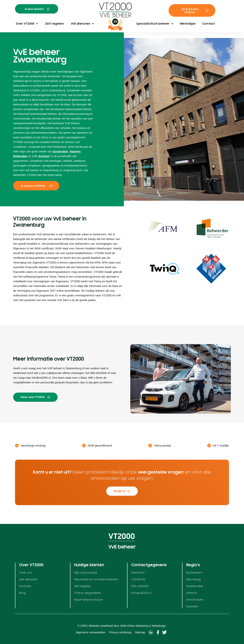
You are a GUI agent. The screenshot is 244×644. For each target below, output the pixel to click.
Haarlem (75, 151)
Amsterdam (60, 151)
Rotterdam (20, 156)
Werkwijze (188, 24)
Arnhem (44, 156)
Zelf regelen (54, 24)
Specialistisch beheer (155, 24)
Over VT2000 (27, 24)
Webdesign (159, 626)
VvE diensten (82, 24)
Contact (209, 24)
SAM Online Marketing (134, 626)
